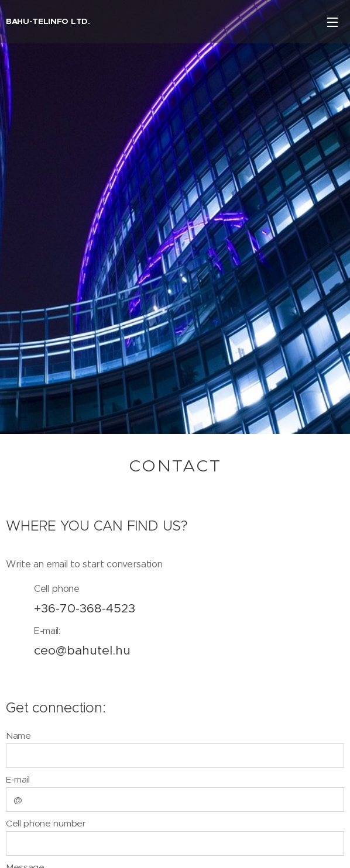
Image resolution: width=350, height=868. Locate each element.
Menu (332, 22)
